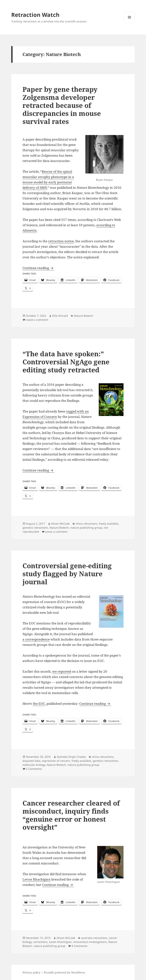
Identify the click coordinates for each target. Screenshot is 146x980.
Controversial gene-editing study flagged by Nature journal (67, 574)
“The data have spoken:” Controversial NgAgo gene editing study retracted (66, 362)
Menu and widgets (130, 22)
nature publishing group (86, 528)
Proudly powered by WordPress (64, 972)
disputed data (31, 761)
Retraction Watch (35, 15)
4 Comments (79, 946)
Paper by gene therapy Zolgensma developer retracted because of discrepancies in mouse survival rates (62, 105)
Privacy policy (31, 972)
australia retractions (94, 938)
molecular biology (34, 765)
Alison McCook (60, 524)
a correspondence (36, 639)
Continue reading (38, 268)
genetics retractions (35, 528)
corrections (40, 942)
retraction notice (61, 241)
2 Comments (34, 769)
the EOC (39, 704)
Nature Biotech (84, 316)
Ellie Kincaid (60, 316)
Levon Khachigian (36, 879)
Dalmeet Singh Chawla (71, 757)
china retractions (87, 524)
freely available (109, 524)
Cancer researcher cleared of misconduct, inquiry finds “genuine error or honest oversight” (71, 815)
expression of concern (56, 761)
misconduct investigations (90, 942)
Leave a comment (37, 320)
